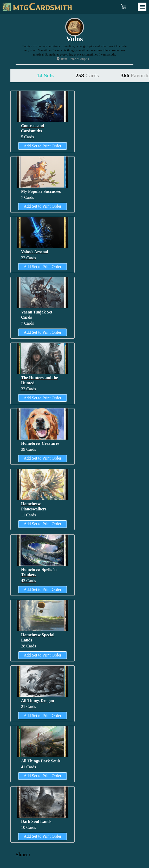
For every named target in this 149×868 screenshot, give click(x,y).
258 (87, 75)
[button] (142, 7)
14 (45, 75)
